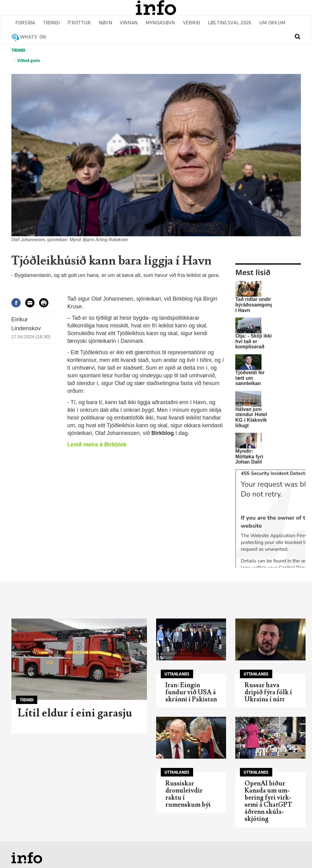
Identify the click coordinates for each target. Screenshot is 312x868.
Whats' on (33, 37)
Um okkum (272, 23)
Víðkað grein (29, 61)
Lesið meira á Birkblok (97, 444)
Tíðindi (51, 23)
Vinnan (129, 23)
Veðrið (192, 23)
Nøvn (105, 23)
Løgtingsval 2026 (230, 23)
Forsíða (25, 23)
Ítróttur (79, 23)
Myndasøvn (160, 23)
